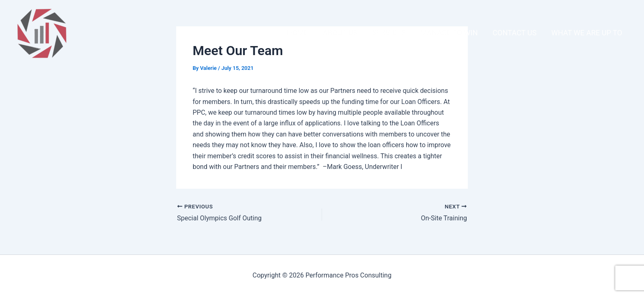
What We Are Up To (587, 33)
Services (389, 33)
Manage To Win (449, 33)
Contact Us (514, 33)
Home (298, 33)
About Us (340, 33)
